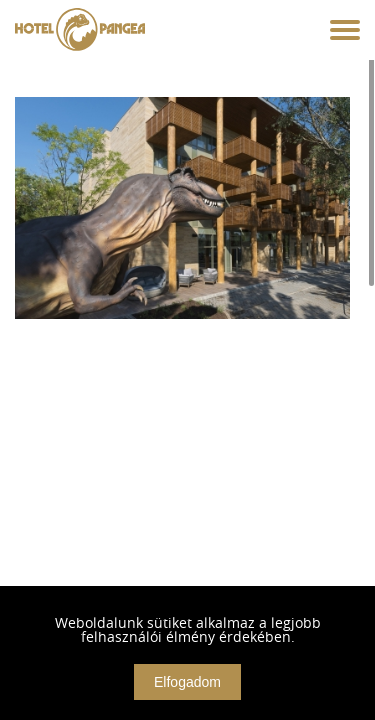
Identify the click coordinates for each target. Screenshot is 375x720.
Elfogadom (187, 682)
